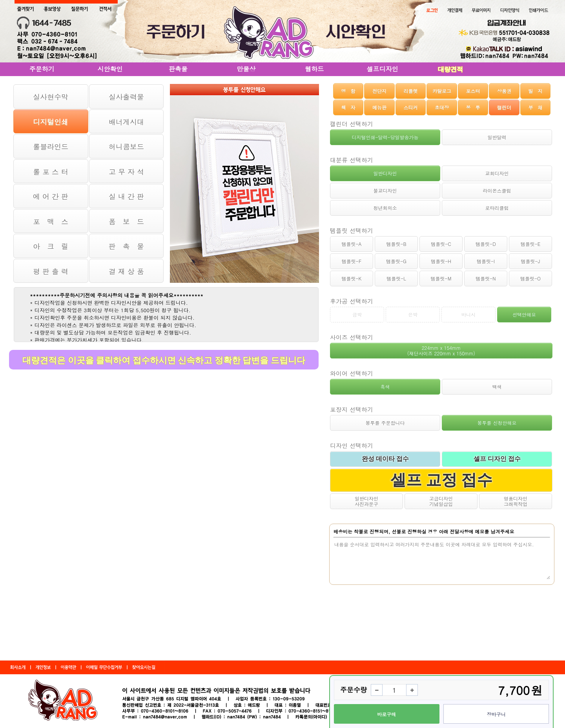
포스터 (473, 91)
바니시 (468, 314)
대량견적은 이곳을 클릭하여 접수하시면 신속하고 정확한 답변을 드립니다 (164, 360)
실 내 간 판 (126, 196)
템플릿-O (530, 278)
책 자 (348, 107)
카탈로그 (442, 91)
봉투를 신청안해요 (497, 423)
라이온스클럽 (497, 190)
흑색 (385, 387)
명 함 (348, 91)
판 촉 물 (126, 246)
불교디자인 (385, 190)
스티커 (411, 107)
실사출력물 (126, 97)
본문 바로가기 (0, 0)
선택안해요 (524, 314)
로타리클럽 (497, 208)
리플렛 (411, 91)
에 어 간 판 (51, 196)
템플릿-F (352, 261)
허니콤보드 (126, 147)
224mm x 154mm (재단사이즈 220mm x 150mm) (441, 350)
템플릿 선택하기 (352, 230)
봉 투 (473, 107)
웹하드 (314, 69)
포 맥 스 (51, 221)
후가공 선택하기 (352, 301)
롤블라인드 (51, 147)
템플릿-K (352, 278)
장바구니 (496, 714)
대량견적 (450, 69)
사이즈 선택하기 (352, 337)
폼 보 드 (126, 221)
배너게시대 (126, 122)
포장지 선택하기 (352, 409)
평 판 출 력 (51, 271)
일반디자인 (385, 173)
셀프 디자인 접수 (497, 459)
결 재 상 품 (126, 271)
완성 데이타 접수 (385, 459)
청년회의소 (385, 208)
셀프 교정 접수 (441, 480)
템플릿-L (396, 278)
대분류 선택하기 (352, 160)
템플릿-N (486, 278)
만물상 (246, 69)
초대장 (442, 107)
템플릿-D (486, 244)
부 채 (535, 107)
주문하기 (42, 69)
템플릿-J (531, 261)
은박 (413, 314)
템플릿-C (441, 244)
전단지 (379, 91)
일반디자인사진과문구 (366, 501)
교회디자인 (497, 173)
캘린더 (504, 107)
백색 (497, 387)
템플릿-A (351, 244)
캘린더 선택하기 (352, 124)
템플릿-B (396, 244)
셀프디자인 (383, 69)
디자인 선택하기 (352, 445)
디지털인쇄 (51, 122)
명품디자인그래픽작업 (516, 501)
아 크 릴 (51, 246)
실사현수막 (51, 97)
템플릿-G (396, 261)
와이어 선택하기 (352, 373)
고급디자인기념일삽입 (441, 501)
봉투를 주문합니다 (385, 423)
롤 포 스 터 (51, 172)
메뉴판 (379, 107)
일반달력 (497, 137)
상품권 (504, 91)
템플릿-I (486, 261)
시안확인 (110, 69)
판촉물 (178, 69)
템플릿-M (441, 278)
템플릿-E (531, 244)
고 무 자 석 (126, 172)
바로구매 (386, 714)
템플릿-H (441, 261)
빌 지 (535, 91)
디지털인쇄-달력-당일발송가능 (385, 137)
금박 (357, 314)
